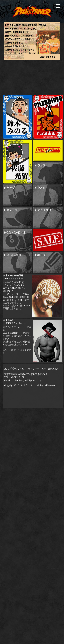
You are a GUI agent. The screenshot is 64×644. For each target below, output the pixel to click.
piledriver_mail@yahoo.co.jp (27, 398)
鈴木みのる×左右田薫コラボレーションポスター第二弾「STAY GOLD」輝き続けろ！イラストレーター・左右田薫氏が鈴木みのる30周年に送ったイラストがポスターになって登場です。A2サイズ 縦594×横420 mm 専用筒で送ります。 (16, 311)
